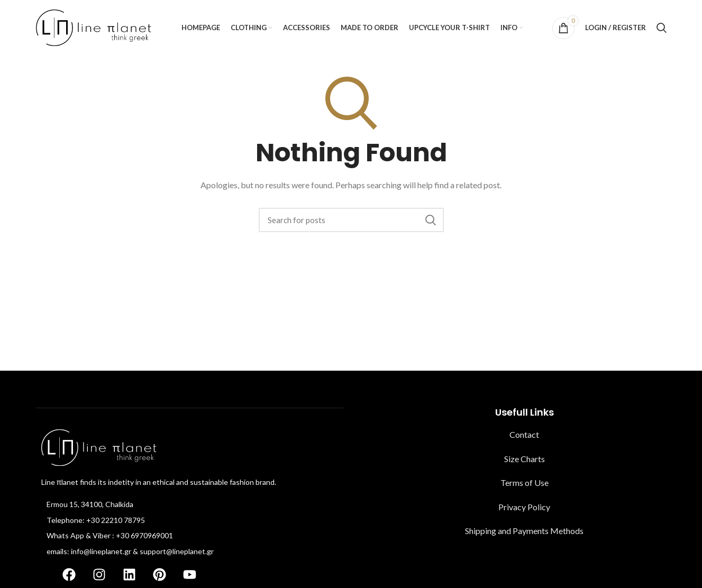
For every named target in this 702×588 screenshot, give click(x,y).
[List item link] (190, 504)
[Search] (662, 28)
